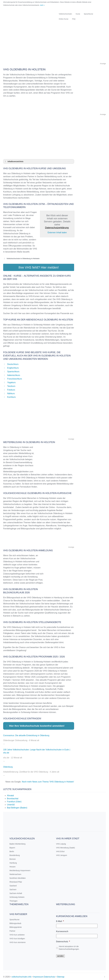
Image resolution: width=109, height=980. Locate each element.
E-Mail (60, 920)
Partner (12, 930)
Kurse (78, 14)
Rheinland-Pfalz (16, 881)
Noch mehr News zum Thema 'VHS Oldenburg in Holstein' (48, 781)
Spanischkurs (13, 371)
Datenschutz (63, 941)
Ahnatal (10, 795)
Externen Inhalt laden (57, 233)
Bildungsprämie (16, 926)
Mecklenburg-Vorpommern (20, 870)
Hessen (12, 866)
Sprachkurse (88, 14)
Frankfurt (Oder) (14, 801)
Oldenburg (8, 766)
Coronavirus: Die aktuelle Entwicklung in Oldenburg (26, 735)
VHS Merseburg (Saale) (66, 847)
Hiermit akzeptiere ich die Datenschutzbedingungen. (69, 947)
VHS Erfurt (60, 851)
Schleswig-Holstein (17, 896)
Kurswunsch (62, 931)
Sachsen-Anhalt (16, 892)
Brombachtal (13, 798)
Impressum (38, 976)
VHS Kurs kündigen (17, 938)
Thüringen (13, 900)
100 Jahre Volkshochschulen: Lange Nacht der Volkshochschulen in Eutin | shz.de (37, 750)
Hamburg (13, 862)
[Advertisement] (54, 44)
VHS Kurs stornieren (18, 941)
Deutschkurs (13, 363)
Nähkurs (11, 392)
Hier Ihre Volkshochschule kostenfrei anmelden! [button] (35, 725)
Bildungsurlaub (15, 922)
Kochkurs (11, 396)
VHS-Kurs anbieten (17, 934)
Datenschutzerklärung (57, 228)
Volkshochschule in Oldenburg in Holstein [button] (21, 259)
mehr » (42, 5)
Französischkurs (15, 378)
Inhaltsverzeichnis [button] (14, 161)
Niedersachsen (15, 873)
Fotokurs (11, 389)
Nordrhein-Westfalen (18, 877)
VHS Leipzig (61, 843)
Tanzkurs (11, 385)
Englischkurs (13, 367)
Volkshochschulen (65, 14)
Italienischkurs (14, 374)
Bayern (12, 847)
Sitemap (61, 976)
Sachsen (13, 889)
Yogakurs (11, 382)
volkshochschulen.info (21, 976)
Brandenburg (15, 854)
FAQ (74, 19)
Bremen (13, 858)
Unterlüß (11, 804)
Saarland (13, 885)
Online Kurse (64, 19)
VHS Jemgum (62, 854)
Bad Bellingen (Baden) (17, 807)
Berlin (12, 851)
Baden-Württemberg (17, 843)
